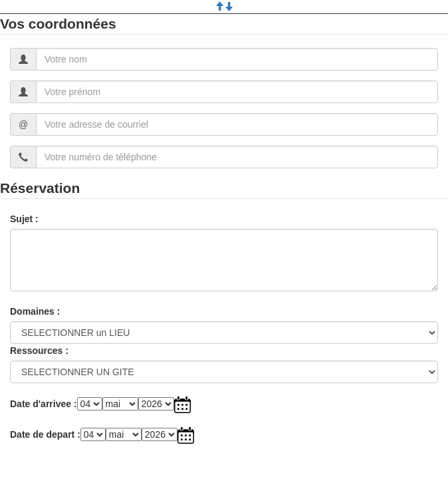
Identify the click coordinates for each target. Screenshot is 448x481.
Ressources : (39, 351)
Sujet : (24, 219)
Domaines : (35, 311)
